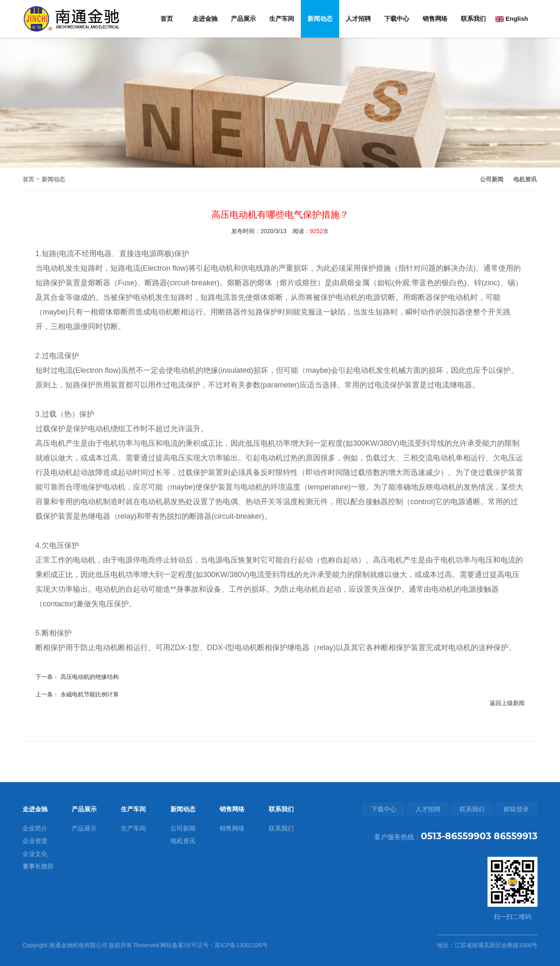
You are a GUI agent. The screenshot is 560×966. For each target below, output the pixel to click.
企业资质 (35, 841)
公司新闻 (492, 179)
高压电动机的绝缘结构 (90, 700)
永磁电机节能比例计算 (90, 717)
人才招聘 (358, 19)
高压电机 (50, 466)
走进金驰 (205, 19)
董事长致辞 (38, 866)
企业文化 (35, 854)
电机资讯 (525, 179)
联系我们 (473, 19)
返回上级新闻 (507, 726)
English (512, 19)
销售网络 (435, 19)
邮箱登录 (516, 809)
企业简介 (35, 828)
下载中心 (397, 19)
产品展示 (243, 19)
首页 (167, 19)
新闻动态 (320, 19)
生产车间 (282, 19)
